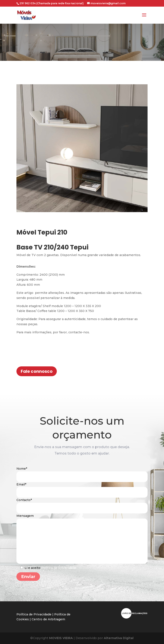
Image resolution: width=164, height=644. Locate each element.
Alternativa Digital (118, 638)
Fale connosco (37, 371)
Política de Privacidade (59, 572)
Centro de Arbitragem (48, 619)
